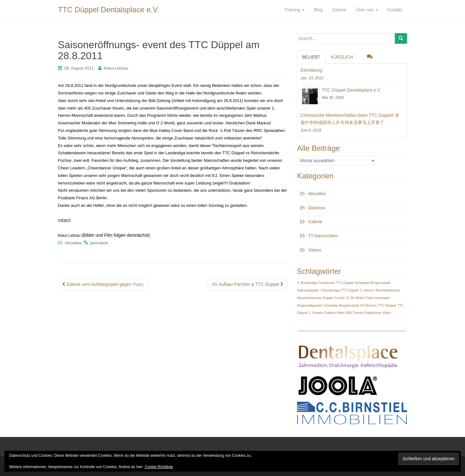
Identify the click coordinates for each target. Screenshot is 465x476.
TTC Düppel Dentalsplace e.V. (109, 10)
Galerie (315, 222)
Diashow (317, 208)
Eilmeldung (311, 70)
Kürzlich (342, 57)
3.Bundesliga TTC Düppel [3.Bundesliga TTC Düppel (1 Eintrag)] (339, 290)
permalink (99, 243)
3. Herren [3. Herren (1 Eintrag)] (367, 290)
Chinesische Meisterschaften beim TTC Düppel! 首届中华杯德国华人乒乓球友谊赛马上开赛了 (350, 119)
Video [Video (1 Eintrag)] (387, 313)
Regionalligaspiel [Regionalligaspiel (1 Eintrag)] (310, 305)
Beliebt (311, 57)
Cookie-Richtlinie (159, 467)
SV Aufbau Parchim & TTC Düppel (248, 284)
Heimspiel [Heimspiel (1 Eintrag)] (382, 298)
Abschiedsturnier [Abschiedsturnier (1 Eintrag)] (387, 290)
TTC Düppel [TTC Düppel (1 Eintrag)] (387, 305)
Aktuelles (73, 243)
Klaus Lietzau (116, 68)
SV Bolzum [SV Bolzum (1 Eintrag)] (369, 305)
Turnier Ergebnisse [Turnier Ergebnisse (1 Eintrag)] (367, 313)
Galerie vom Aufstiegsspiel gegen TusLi (103, 284)
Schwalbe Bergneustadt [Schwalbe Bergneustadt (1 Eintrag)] (341, 305)
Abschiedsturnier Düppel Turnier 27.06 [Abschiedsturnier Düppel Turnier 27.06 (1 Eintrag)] (326, 298)
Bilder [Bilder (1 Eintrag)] (360, 298)
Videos (315, 250)
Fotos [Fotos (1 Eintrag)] (370, 298)
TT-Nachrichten (323, 236)
